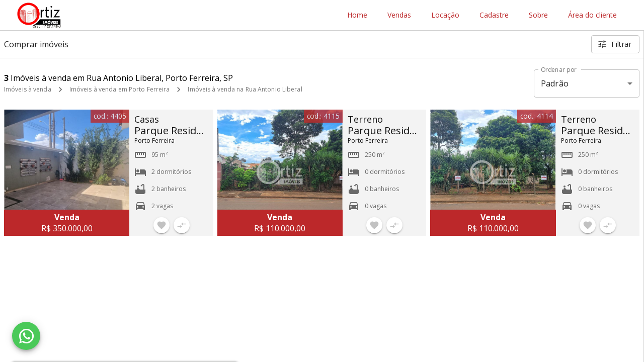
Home (357, 15)
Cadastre (494, 15)
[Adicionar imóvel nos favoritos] (162, 225)
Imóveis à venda (28, 89)
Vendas (399, 15)
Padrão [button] (555, 83)
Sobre (538, 15)
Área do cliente (592, 15)
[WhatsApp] (26, 336)
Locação (445, 15)
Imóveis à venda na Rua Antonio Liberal (245, 89)
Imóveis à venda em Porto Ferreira (120, 89)
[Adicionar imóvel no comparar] (182, 225)
